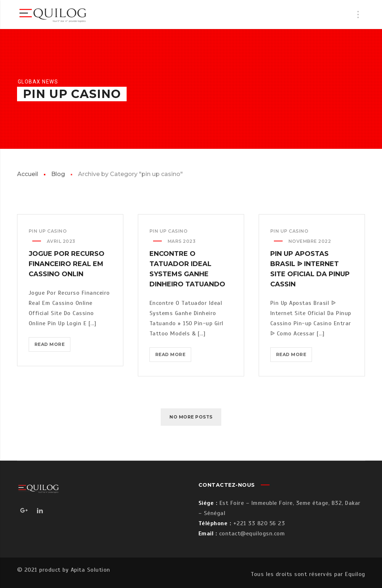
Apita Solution (91, 570)
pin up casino (48, 231)
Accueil (28, 174)
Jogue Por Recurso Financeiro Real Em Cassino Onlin (67, 264)
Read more (53, 346)
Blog (58, 174)
